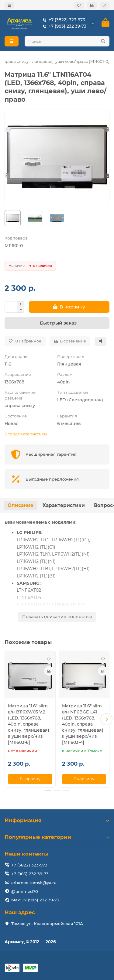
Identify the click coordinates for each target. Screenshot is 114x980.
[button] (106, 719)
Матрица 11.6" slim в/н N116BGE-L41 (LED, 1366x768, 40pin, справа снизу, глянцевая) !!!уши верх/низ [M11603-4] (83, 724)
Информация (57, 820)
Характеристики (64, 505)
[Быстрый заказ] (57, 323)
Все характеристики (26, 434)
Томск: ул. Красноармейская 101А (47, 924)
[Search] (67, 41)
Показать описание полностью (57, 617)
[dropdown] (9, 5)
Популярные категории (57, 837)
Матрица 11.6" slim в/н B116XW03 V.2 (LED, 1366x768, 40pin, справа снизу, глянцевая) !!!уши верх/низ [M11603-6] (29, 724)
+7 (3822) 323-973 (63, 20)
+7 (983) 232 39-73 (63, 26)
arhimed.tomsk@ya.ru (34, 883)
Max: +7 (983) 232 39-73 (35, 900)
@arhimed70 (25, 891)
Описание (21, 505)
